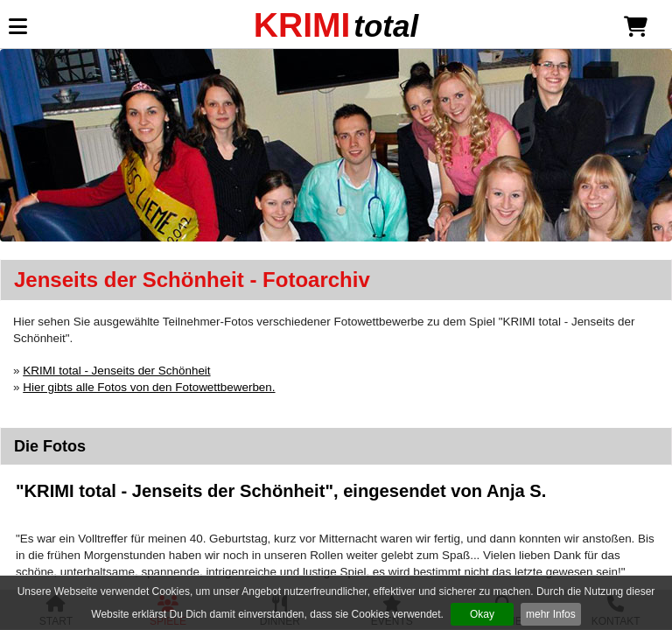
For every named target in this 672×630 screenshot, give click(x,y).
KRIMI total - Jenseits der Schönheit (116, 371)
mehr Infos (551, 614)
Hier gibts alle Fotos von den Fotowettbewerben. (149, 387)
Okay (482, 614)
